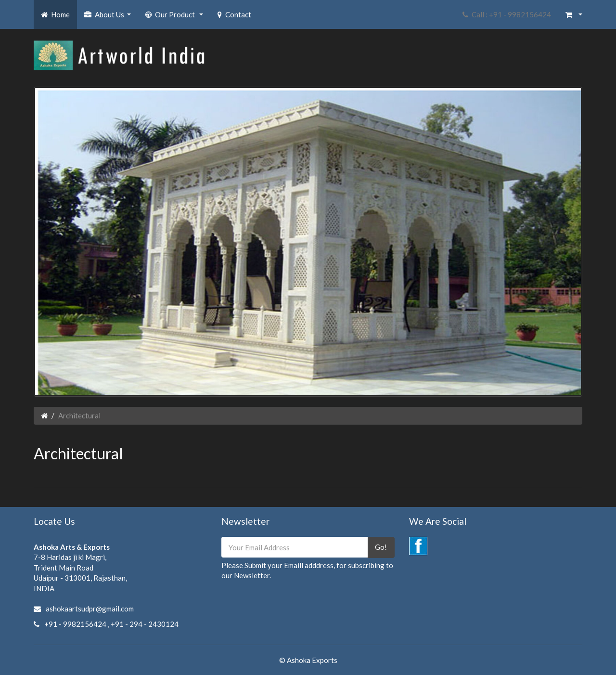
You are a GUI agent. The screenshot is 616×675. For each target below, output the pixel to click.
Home (55, 14)
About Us (109, 17)
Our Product (175, 17)
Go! (381, 547)
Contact (234, 14)
